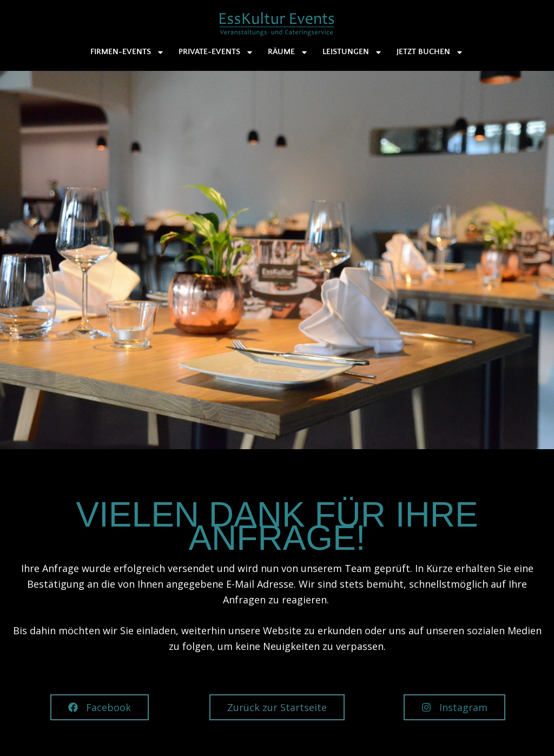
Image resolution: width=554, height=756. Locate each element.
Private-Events (216, 52)
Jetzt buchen (430, 52)
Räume (288, 52)
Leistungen (352, 52)
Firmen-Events (127, 52)
